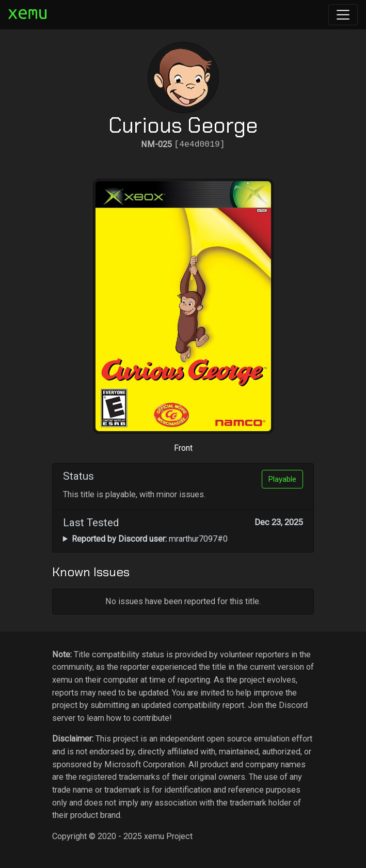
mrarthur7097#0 (150, 539)
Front (183, 448)
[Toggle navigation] (343, 15)
